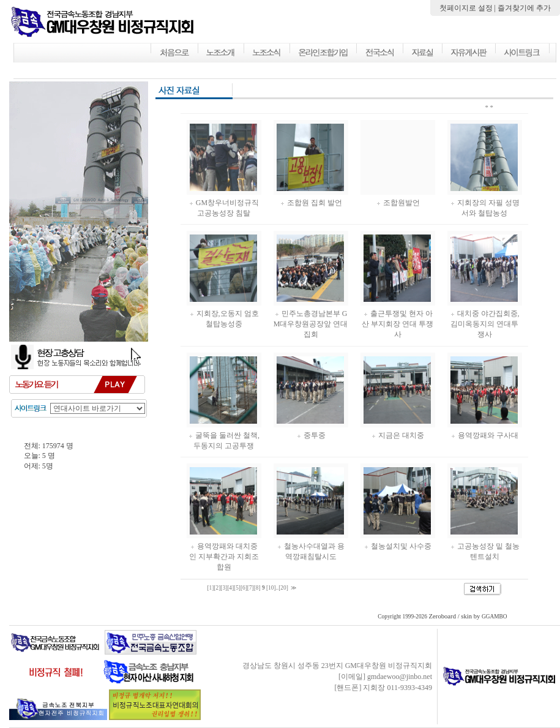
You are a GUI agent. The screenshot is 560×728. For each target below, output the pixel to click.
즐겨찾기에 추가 (524, 8)
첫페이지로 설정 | (469, 8)
